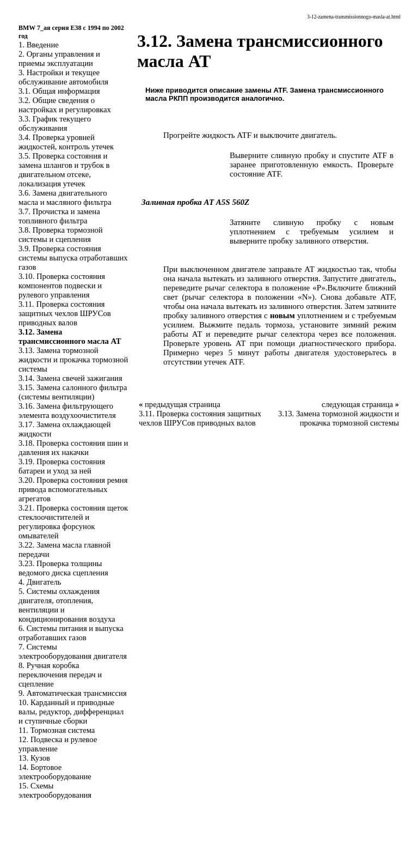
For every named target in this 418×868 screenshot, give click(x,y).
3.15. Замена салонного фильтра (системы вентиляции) (73, 392)
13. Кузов (34, 758)
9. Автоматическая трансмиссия (73, 693)
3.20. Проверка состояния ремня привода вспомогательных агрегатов (73, 489)
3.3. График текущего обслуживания (55, 123)
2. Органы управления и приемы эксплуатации (59, 59)
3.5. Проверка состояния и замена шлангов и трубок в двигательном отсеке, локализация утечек (64, 170)
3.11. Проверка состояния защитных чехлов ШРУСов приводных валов (65, 313)
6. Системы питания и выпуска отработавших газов (71, 633)
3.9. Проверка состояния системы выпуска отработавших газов (73, 258)
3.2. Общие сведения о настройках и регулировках (65, 105)
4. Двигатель (40, 582)
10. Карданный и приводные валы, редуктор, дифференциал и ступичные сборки (71, 712)
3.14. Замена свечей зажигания (70, 378)
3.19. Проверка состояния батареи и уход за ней (62, 466)
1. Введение (39, 45)
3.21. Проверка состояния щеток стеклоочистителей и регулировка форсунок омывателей (73, 522)
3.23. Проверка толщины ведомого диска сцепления (63, 568)
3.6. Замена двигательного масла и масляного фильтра (65, 198)
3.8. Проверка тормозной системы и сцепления (61, 235)
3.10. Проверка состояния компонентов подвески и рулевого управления (62, 286)
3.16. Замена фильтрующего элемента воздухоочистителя (67, 411)
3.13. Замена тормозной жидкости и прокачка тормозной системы (73, 360)
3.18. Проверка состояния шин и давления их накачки (73, 448)
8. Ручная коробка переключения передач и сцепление (60, 675)
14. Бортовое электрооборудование (55, 772)
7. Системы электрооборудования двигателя (73, 651)
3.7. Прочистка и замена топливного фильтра (59, 216)
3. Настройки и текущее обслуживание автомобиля (63, 77)
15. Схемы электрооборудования (55, 790)
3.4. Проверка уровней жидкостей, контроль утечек (66, 142)
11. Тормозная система (57, 730)
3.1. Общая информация (59, 91)
